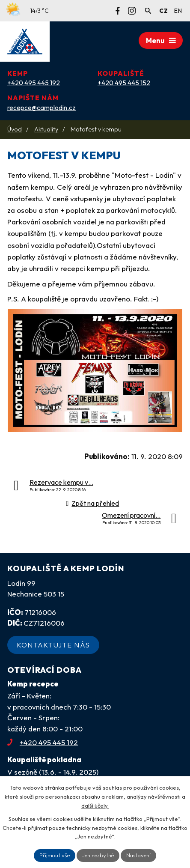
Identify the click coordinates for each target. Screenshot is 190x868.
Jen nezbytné (98, 855)
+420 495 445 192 (43, 742)
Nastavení (138, 855)
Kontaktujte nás (53, 645)
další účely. (95, 805)
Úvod (15, 129)
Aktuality (46, 129)
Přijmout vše (55, 855)
